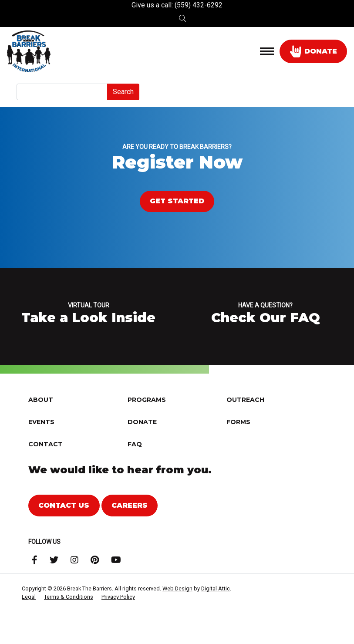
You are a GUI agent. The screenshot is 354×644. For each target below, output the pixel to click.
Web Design (177, 611)
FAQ (135, 466)
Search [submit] (123, 92)
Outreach (245, 422)
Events (41, 444)
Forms (238, 444)
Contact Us (64, 528)
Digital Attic (216, 611)
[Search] (62, 92)
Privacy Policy (118, 619)
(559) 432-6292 (199, 5)
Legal (29, 619)
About (41, 422)
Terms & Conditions (69, 619)
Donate (142, 444)
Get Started (177, 201)
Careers (130, 528)
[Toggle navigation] (267, 51)
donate (314, 51)
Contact (46, 466)
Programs (147, 422)
